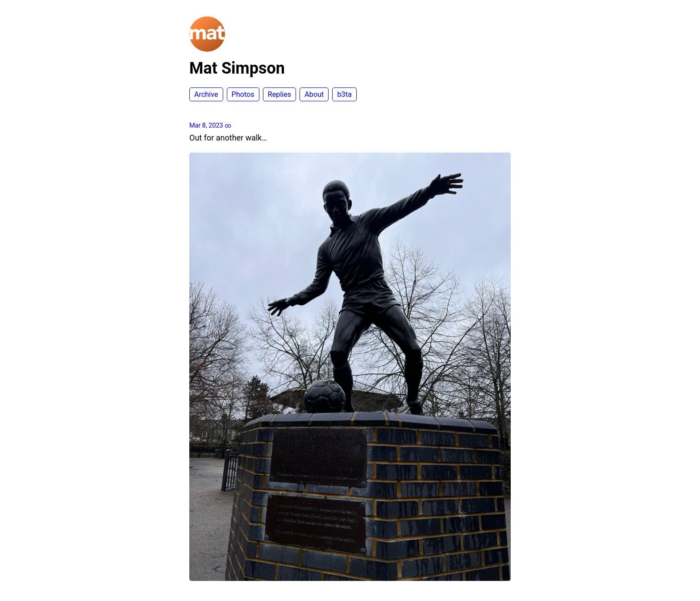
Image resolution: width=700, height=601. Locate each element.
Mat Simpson (237, 68)
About (314, 94)
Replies (279, 94)
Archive (206, 94)
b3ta (344, 94)
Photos (243, 94)
